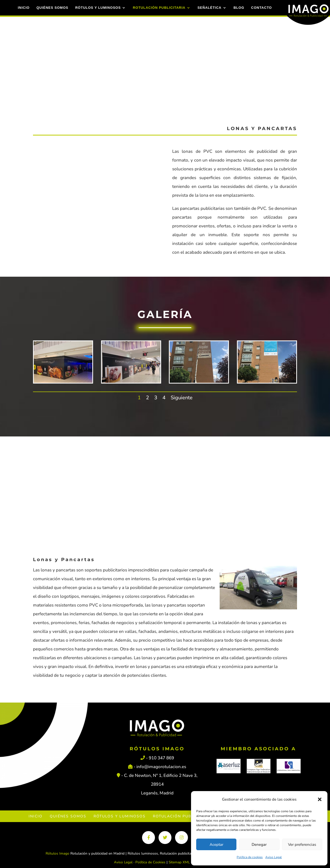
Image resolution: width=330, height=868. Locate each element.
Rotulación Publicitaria (158, 8)
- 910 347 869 (157, 758)
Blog (238, 8)
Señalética (209, 8)
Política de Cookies (150, 862)
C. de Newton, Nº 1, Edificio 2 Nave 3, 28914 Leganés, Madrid (161, 784)
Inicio (23, 8)
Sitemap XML (179, 862)
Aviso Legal (274, 857)
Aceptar (216, 845)
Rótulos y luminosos (97, 8)
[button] (320, 799)
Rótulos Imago (57, 853)
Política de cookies (250, 857)
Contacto (261, 8)
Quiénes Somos (52, 8)
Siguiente (182, 398)
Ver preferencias (302, 845)
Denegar (259, 845)
